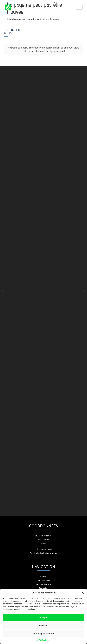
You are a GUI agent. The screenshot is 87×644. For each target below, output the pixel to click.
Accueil (43, 577)
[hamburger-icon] (79, 7)
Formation (43, 588)
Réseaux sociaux (43, 584)
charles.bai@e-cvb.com (47, 553)
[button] (83, 593)
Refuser (43, 626)
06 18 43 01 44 (45, 549)
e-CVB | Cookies (42, 640)
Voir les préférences (43, 634)
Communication (44, 580)
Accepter (43, 617)
